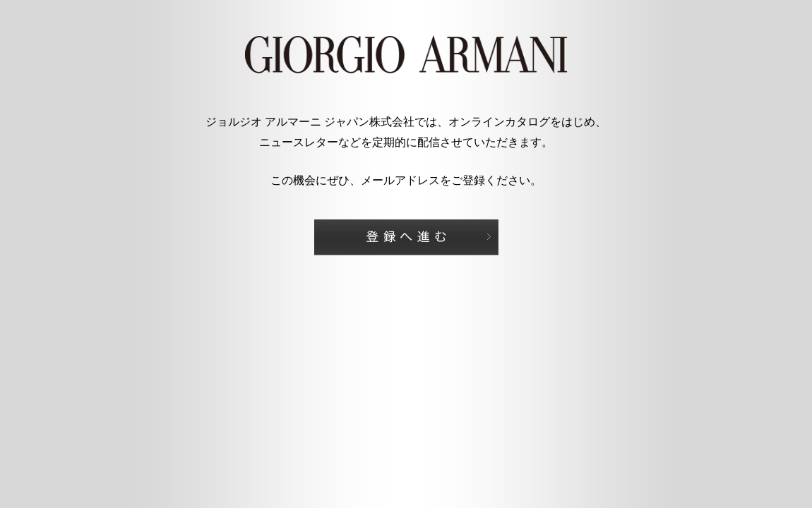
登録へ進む (406, 237)
